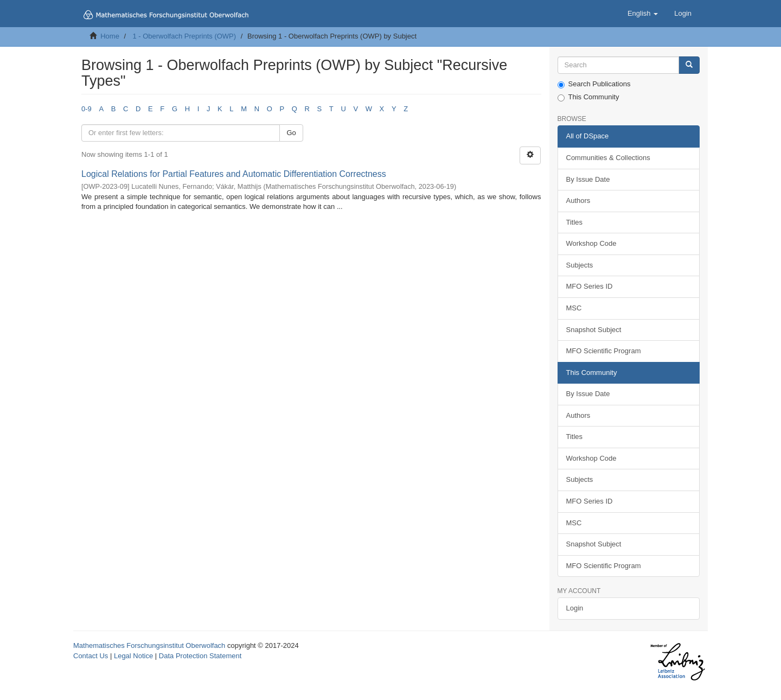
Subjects (580, 265)
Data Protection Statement (200, 656)
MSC (574, 308)
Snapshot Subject (594, 330)
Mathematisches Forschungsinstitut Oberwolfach (149, 645)
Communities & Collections (608, 158)
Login (575, 608)
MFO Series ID (590, 286)
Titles (575, 222)
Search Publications (594, 84)
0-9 (87, 109)
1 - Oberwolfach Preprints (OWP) (184, 36)
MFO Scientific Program (604, 351)
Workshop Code (591, 243)
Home (110, 36)
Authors (578, 201)
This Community (588, 97)
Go (291, 133)
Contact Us (91, 656)
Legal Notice (133, 656)
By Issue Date (588, 179)
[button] (643, 14)
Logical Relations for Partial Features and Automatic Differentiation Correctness (234, 174)
